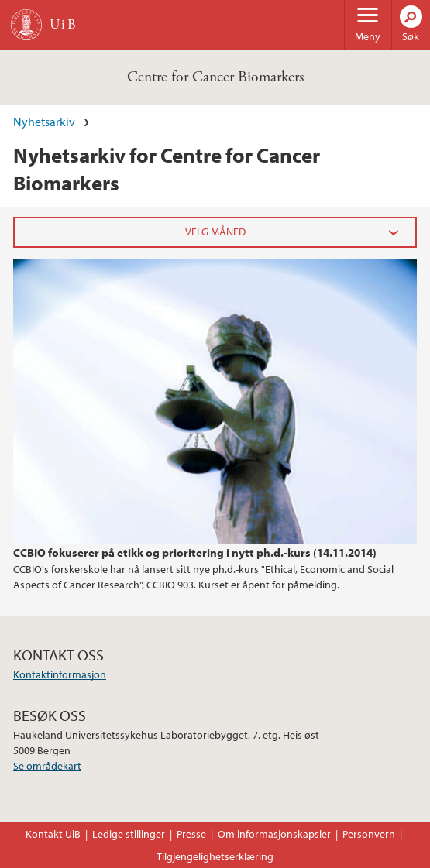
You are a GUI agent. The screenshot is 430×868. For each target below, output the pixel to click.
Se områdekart (47, 766)
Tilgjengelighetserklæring (215, 856)
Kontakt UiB (53, 834)
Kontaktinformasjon (60, 674)
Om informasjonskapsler (274, 834)
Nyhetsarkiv (44, 122)
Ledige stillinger (129, 834)
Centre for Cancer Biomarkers (215, 77)
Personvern (369, 834)
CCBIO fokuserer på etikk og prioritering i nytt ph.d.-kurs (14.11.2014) (195, 552)
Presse (191, 834)
